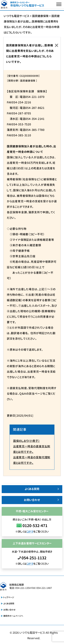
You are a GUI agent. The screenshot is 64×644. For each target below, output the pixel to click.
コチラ (30, 532)
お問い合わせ (32, 500)
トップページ (9, 597)
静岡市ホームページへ (13, 616)
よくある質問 (32, 489)
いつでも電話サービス (32, 633)
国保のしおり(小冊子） (26, 441)
